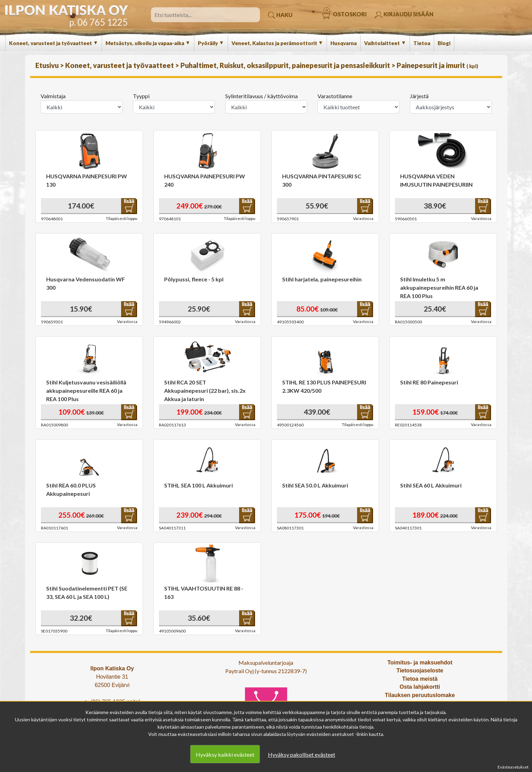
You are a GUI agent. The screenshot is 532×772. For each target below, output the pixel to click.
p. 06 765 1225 (98, 22)
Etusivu (48, 65)
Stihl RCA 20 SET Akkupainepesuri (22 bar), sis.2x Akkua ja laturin (205, 391)
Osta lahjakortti (420, 687)
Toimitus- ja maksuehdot (420, 663)
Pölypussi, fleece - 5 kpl (194, 279)
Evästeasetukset (513, 767)
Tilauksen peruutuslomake (420, 695)
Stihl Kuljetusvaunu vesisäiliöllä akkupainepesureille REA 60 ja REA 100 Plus (86, 391)
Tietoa (422, 43)
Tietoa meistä (420, 679)
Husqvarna (344, 43)
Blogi (444, 43)
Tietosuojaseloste (420, 671)
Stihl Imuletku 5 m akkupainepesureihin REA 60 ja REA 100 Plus (439, 287)
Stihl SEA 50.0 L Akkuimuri (315, 485)
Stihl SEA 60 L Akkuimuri (431, 485)
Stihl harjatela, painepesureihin (322, 279)
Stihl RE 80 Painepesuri (429, 382)
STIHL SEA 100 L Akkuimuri (199, 485)
